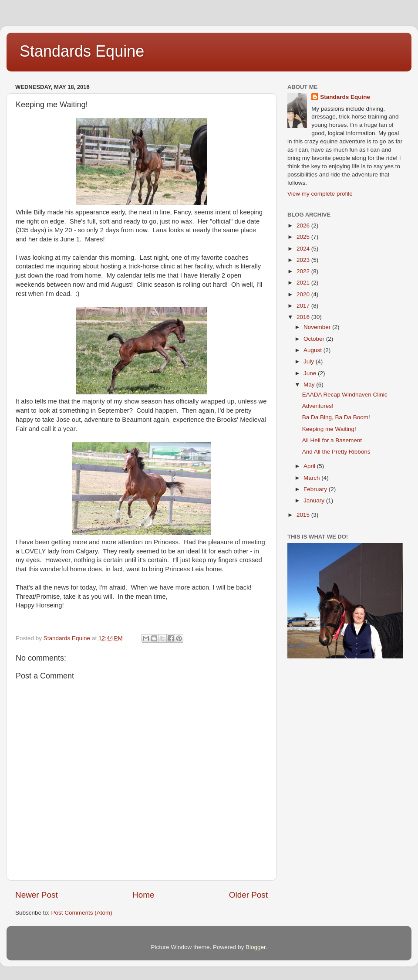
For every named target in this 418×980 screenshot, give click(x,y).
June (311, 373)
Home (143, 895)
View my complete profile (320, 194)
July (310, 361)
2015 (304, 515)
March (312, 478)
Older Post (248, 895)
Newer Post (37, 895)
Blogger (256, 947)
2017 (304, 306)
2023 (304, 260)
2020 (304, 294)
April (310, 466)
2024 (304, 249)
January (315, 500)
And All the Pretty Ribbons (336, 452)
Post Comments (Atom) (82, 913)
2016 (304, 317)
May (310, 385)
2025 (304, 237)
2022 (304, 271)
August (313, 350)
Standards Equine (82, 51)
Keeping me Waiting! (329, 429)
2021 (304, 283)
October (315, 339)
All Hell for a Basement (332, 440)
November (318, 327)
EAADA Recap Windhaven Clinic (345, 395)
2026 (304, 226)
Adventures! (318, 406)
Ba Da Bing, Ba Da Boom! (336, 417)
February (316, 489)
